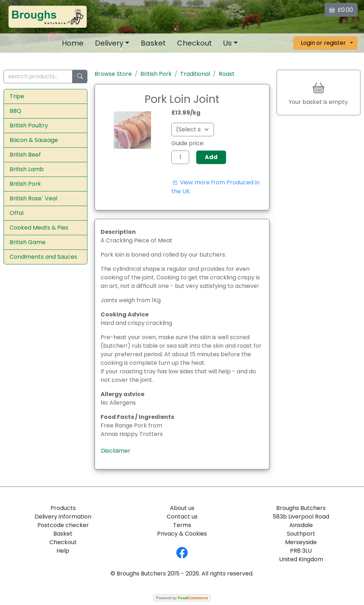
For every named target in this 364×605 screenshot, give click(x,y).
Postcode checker (63, 525)
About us (182, 508)
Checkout (194, 43)
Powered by (182, 598)
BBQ (15, 111)
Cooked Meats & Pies (39, 228)
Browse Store (113, 74)
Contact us (182, 517)
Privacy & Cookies (182, 534)
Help (63, 551)
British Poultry (29, 125)
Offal (17, 213)
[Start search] (80, 77)
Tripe (17, 96)
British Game (28, 242)
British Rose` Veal (33, 198)
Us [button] (227, 43)
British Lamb (27, 169)
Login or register (323, 43)
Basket (153, 43)
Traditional (195, 74)
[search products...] (38, 77)
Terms (182, 525)
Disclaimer (116, 451)
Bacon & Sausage (34, 140)
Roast (227, 74)
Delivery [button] (109, 43)
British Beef (25, 155)
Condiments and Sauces (43, 257)
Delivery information (63, 517)
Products (63, 508)
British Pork (25, 184)
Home (73, 43)
